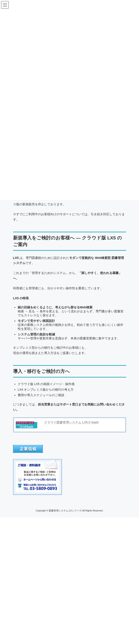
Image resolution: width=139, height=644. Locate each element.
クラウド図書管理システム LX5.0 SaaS (71, 422)
